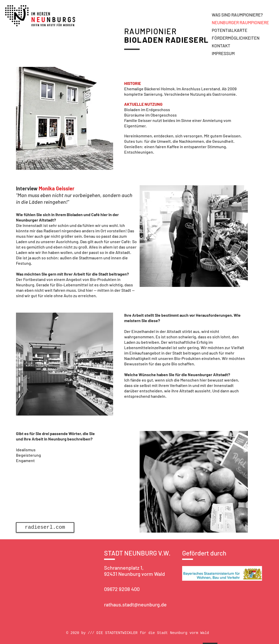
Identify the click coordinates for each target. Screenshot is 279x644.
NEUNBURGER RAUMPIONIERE (240, 22)
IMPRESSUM (223, 53)
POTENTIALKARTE (230, 30)
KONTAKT (221, 46)
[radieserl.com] (45, 527)
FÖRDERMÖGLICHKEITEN (236, 38)
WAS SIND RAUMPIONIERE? (237, 15)
